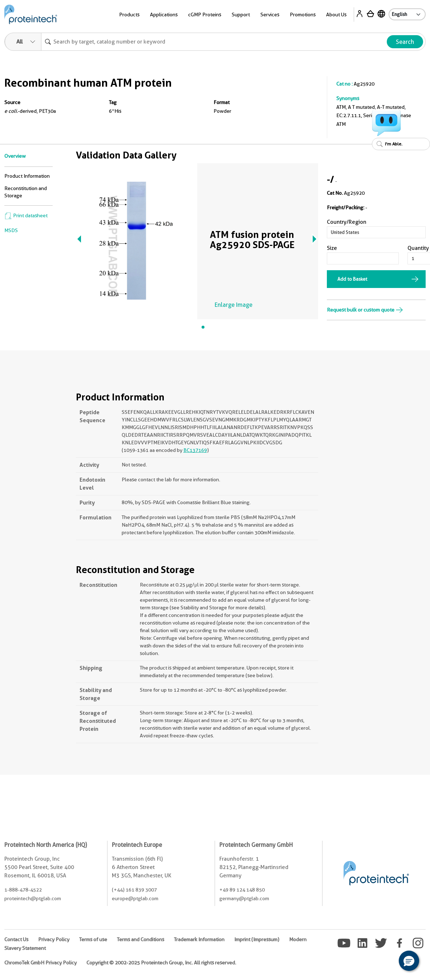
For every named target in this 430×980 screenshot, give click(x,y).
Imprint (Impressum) (257, 939)
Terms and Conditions (141, 939)
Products (129, 15)
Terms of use (93, 939)
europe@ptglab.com (135, 898)
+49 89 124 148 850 (242, 890)
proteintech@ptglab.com (33, 898)
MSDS (11, 230)
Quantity (418, 248)
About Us (336, 15)
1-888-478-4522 (23, 890)
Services (270, 15)
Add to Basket (352, 279)
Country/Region (347, 222)
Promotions (303, 15)
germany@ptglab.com (244, 898)
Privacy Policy (54, 939)
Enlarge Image (234, 305)
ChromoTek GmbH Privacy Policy (40, 963)
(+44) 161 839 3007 (134, 890)
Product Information (27, 176)
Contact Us (16, 939)
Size (332, 248)
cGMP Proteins (205, 15)
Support (241, 15)
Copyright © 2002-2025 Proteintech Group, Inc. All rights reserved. (161, 963)
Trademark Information (199, 939)
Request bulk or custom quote (365, 310)
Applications (164, 15)
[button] (409, 961)
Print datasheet (26, 215)
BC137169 (195, 450)
